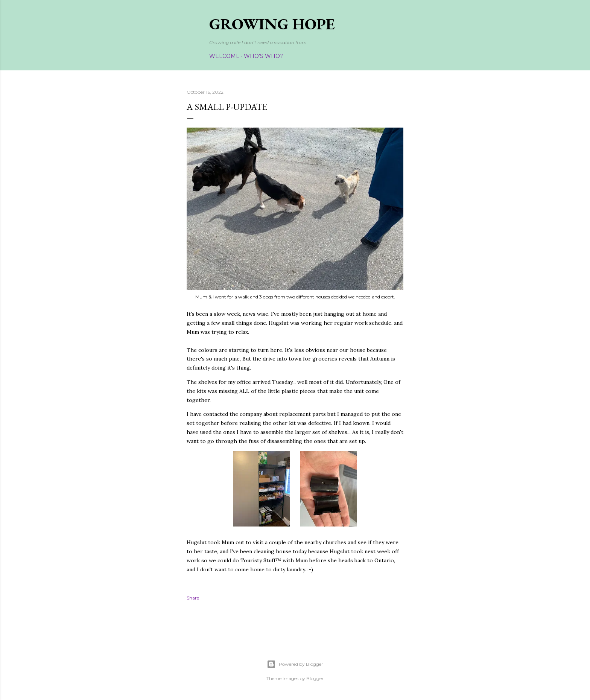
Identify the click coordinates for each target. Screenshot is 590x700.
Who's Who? (263, 56)
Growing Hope (272, 24)
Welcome (224, 56)
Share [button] (193, 598)
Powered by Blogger (295, 664)
